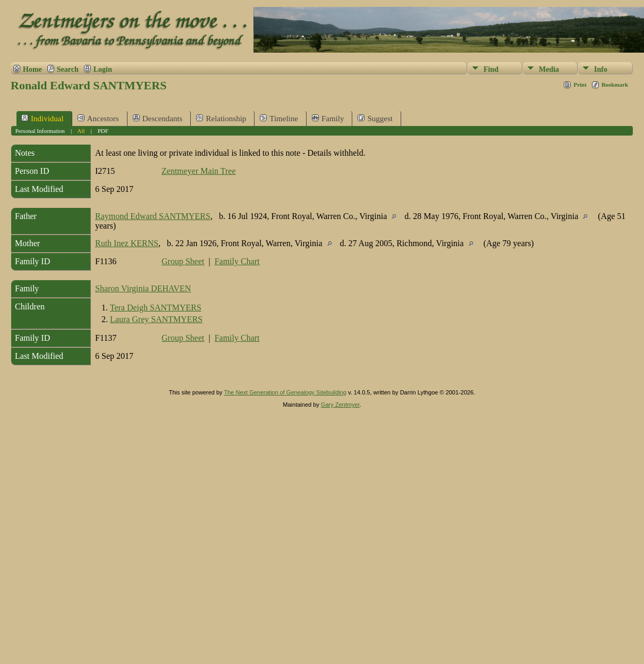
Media (549, 69)
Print (580, 85)
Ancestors (98, 118)
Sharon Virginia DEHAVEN (143, 288)
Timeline (279, 118)
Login (103, 69)
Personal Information (40, 131)
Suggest (375, 118)
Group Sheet (183, 261)
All (81, 131)
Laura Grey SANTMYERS (156, 319)
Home (32, 69)
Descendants (158, 118)
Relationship (221, 118)
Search (68, 69)
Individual (43, 118)
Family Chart (237, 261)
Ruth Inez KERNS (127, 243)
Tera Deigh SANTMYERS (156, 308)
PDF (103, 131)
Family (328, 118)
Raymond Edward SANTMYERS (153, 216)
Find (491, 69)
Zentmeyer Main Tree (199, 171)
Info (601, 69)
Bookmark (615, 85)
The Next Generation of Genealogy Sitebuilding (285, 392)
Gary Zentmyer (340, 405)
